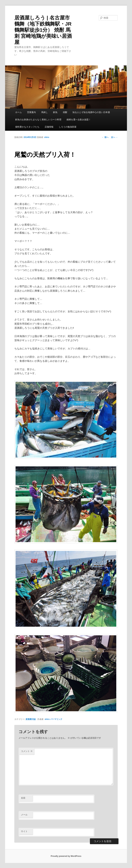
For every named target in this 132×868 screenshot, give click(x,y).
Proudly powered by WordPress (66, 856)
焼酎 (65, 112)
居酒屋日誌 (31, 719)
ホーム (19, 112)
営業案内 (31, 112)
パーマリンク (56, 719)
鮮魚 (55, 112)
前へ (105, 137)
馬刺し (45, 112)
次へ (114, 137)
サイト (24, 831)
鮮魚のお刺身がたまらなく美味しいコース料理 (38, 120)
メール (24, 815)
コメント (27, 751)
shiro (47, 137)
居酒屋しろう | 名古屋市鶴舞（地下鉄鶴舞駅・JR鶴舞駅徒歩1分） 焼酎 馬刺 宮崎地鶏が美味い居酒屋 (43, 30)
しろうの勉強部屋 (68, 127)
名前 (23, 798)
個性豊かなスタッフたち (27, 127)
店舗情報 (49, 127)
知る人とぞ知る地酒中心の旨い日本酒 (91, 112)
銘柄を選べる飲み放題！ (79, 120)
